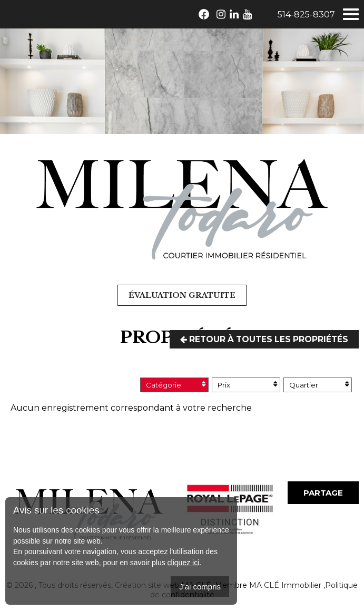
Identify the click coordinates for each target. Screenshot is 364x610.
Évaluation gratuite (182, 295)
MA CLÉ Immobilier (285, 585)
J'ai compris (200, 587)
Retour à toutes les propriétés (262, 339)
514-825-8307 (306, 14)
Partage (323, 493)
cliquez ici (184, 563)
